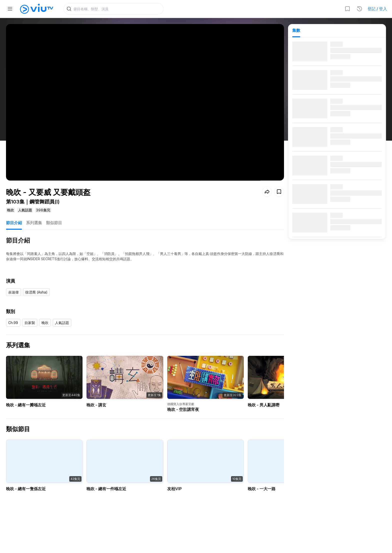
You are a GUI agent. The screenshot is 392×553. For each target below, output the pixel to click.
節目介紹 (14, 215)
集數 (296, 30)
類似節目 (54, 215)
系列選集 (34, 215)
